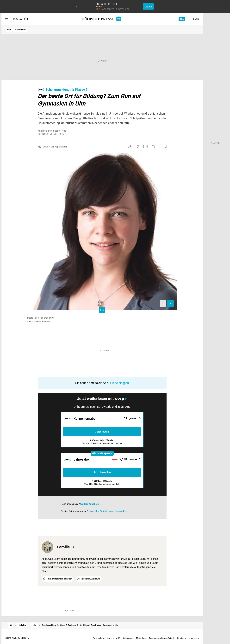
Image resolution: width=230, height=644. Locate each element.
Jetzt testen (102, 432)
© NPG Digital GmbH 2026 (17, 638)
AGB (118, 638)
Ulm (9, 29)
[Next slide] (170, 303)
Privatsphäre (99, 638)
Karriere (110, 638)
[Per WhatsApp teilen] (153, 147)
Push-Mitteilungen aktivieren (59, 579)
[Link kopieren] (130, 147)
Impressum (194, 638)
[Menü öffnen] (7, 19)
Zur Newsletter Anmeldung (89, 579)
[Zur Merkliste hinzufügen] (164, 147)
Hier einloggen (120, 383)
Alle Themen (21, 29)
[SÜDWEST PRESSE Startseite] (102, 19)
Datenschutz (128, 638)
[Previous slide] (163, 303)
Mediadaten (141, 638)
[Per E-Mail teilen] (146, 146)
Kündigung (181, 638)
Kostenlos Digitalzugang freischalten (108, 511)
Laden (148, 7)
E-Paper (21, 19)
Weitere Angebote (90, 504)
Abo (182, 19)
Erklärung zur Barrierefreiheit (162, 638)
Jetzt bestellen (102, 472)
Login (196, 19)
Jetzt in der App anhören (55, 147)
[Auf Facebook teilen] (138, 146)
